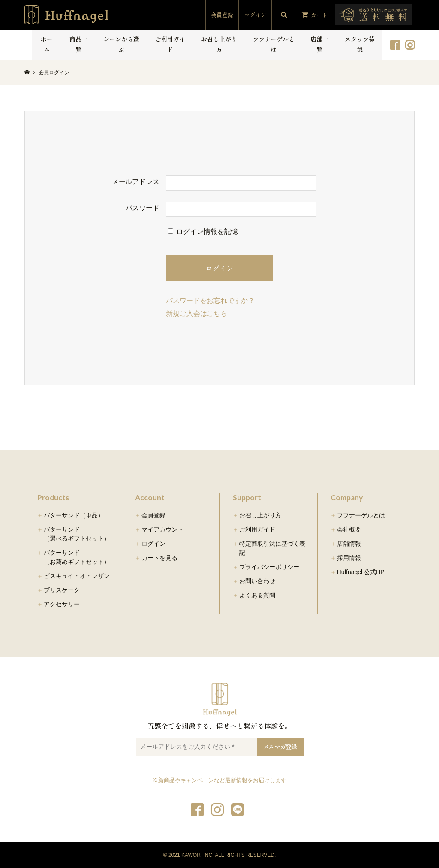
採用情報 (349, 558)
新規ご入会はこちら (197, 313)
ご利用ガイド (170, 44)
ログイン (255, 15)
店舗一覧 (319, 44)
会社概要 (349, 529)
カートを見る (159, 558)
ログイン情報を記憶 (203, 231)
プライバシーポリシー (269, 567)
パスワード (143, 208)
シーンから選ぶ (121, 44)
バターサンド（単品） (74, 515)
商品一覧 (78, 44)
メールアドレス (136, 182)
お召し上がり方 (219, 44)
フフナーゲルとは (274, 44)
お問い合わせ (257, 581)
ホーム (47, 44)
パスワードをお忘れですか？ (210, 301)
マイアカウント (162, 529)
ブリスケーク (62, 590)
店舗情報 (349, 544)
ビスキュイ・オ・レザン (77, 576)
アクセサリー (62, 604)
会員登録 (222, 15)
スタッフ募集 (360, 44)
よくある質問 (257, 595)
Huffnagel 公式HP (361, 572)
